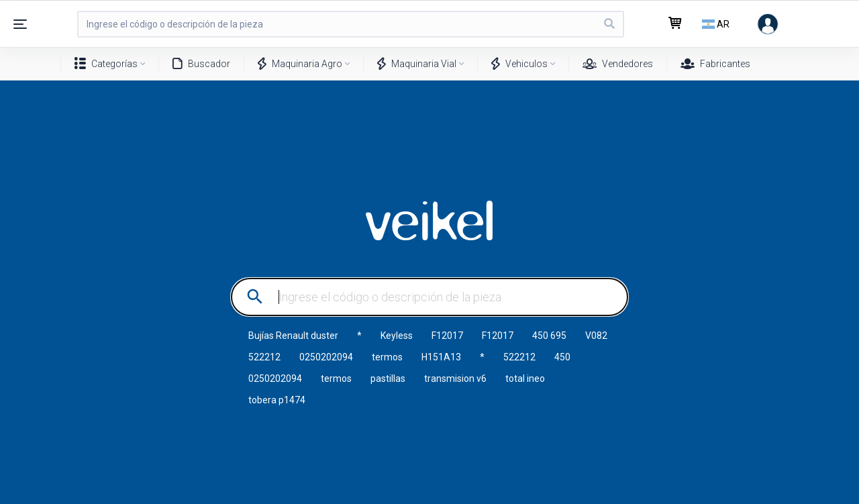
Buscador (201, 64)
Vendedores (618, 64)
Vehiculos (519, 64)
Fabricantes (715, 64)
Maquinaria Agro (300, 64)
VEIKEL (429, 221)
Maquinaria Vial (417, 64)
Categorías (106, 64)
